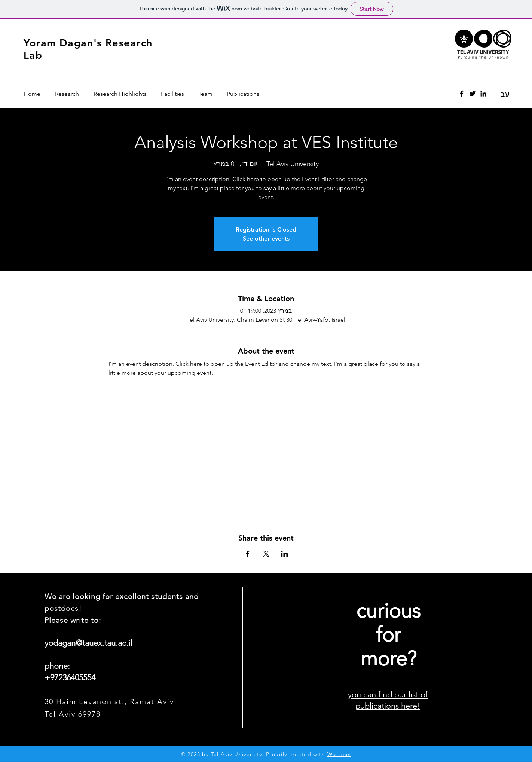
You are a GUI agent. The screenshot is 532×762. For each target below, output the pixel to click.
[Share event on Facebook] (248, 554)
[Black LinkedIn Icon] (483, 94)
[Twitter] (473, 94)
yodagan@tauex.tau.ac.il (88, 643)
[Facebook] (462, 94)
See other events (266, 238)
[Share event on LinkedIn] (285, 554)
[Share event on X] (266, 554)
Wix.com (339, 754)
